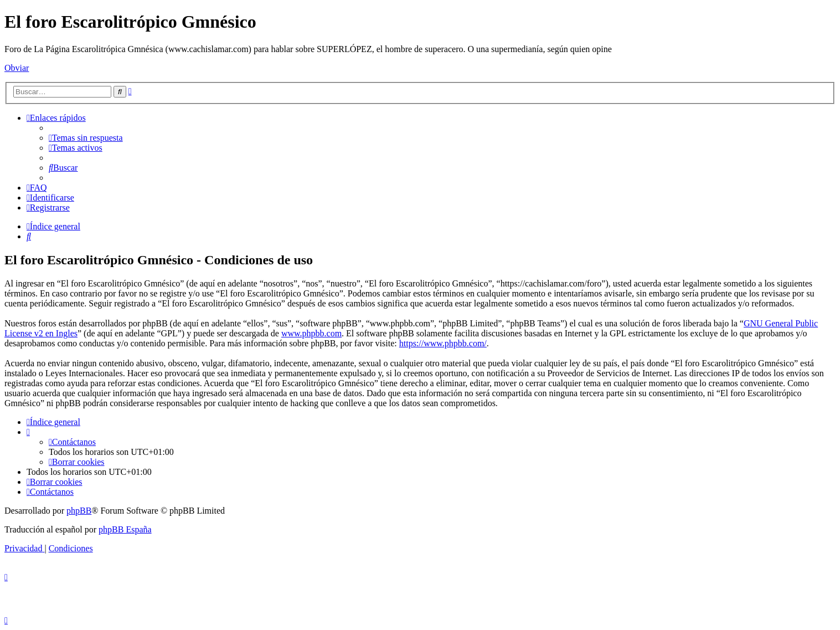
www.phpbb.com (311, 333)
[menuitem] (86, 138)
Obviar (17, 68)
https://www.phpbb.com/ (443, 343)
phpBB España (125, 529)
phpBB (79, 511)
